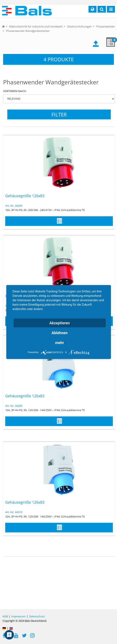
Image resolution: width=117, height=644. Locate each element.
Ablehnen (60, 333)
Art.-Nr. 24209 (14, 206)
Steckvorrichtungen (79, 26)
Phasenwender (106, 26)
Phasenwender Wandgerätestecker (28, 31)
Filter (59, 114)
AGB (5, 616)
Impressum (18, 616)
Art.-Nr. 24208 (14, 406)
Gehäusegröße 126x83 (25, 196)
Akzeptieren (60, 323)
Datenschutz (37, 616)
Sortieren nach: (15, 91)
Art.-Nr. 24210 (14, 512)
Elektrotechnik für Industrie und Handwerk (36, 26)
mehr (60, 343)
